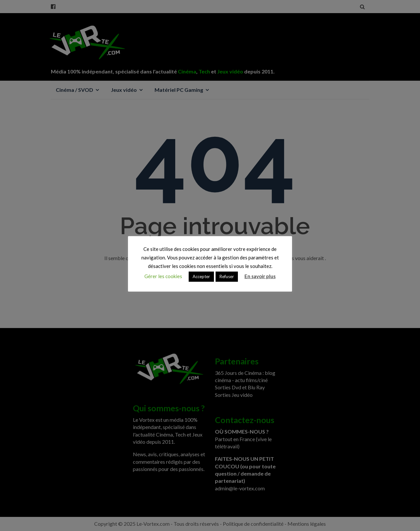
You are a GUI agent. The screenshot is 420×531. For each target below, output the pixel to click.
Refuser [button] (227, 276)
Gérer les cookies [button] (163, 276)
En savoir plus (260, 276)
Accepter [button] (201, 276)
